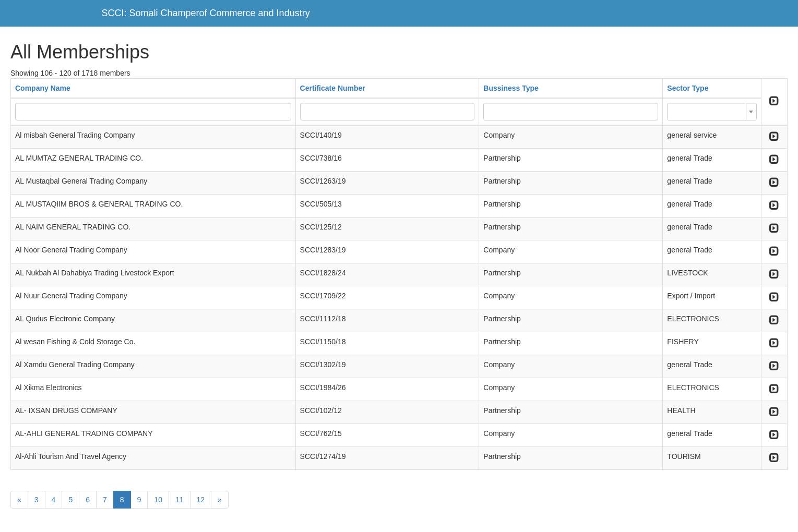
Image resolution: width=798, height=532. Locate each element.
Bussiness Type (511, 88)
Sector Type (688, 88)
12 (201, 500)
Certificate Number (333, 88)
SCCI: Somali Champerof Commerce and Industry (206, 13)
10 (158, 500)
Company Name (43, 88)
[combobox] (712, 112)
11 (180, 500)
